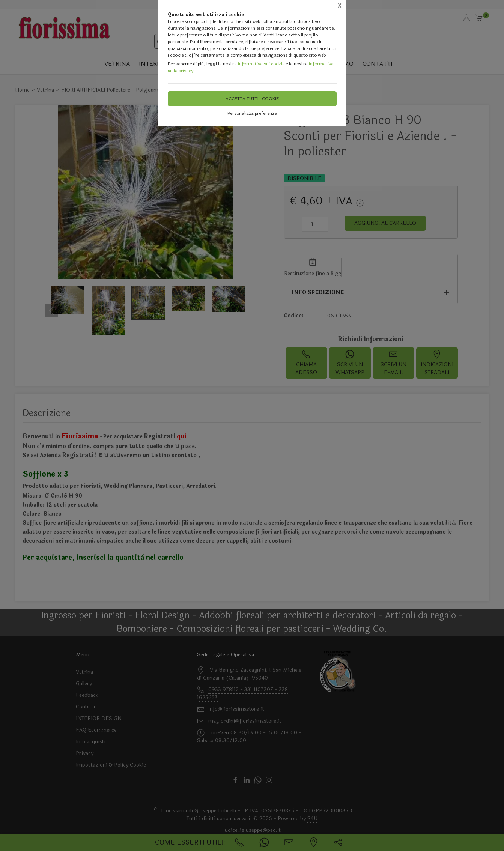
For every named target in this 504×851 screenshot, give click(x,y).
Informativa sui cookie (261, 64)
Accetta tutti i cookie (252, 99)
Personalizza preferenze (252, 113)
